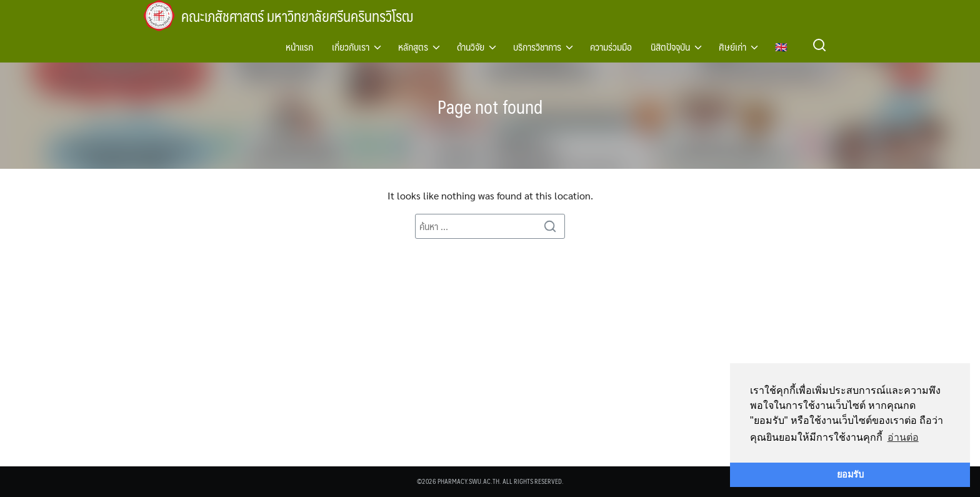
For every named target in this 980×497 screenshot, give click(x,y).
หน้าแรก (299, 47)
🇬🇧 (781, 47)
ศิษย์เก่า (732, 47)
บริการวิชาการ (537, 47)
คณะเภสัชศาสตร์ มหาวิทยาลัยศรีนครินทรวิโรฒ (305, 16)
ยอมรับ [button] (850, 474)
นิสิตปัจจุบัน (670, 47)
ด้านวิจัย (471, 47)
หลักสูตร (413, 47)
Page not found (490, 106)
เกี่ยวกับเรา (351, 47)
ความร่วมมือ (611, 47)
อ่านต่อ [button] (903, 437)
